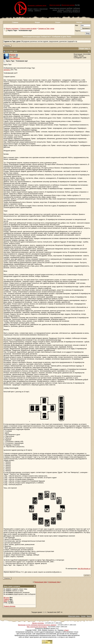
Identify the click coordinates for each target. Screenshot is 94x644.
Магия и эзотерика (12, 29)
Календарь (36, 37)
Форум (37, 22)
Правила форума (9, 606)
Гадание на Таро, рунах (46, 29)
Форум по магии (55, 5)
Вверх (89, 616)
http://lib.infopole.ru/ (84, 569)
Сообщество (46, 37)
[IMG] (5, 601)
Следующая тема (54, 582)
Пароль (78, 31)
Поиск (69, 37)
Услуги (58, 22)
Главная (15, 22)
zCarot (66, 630)
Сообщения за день (59, 37)
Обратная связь (74, 616)
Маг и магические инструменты (37, 627)
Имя (76, 25)
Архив (83, 616)
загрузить (7, 70)
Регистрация (27, 37)
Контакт (79, 22)
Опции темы (84, 49)
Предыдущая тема (40, 582)
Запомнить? (85, 28)
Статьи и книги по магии (28, 29)
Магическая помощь (68, 5)
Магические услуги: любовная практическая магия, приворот (37, 625)
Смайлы (6, 599)
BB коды (6, 598)
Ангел (12, 55)
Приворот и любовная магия (37, 5)
